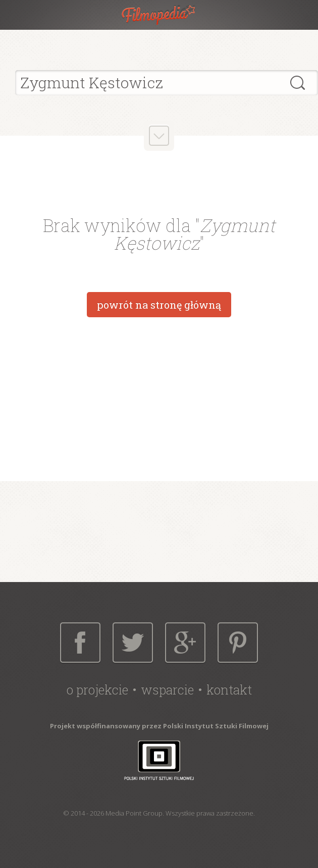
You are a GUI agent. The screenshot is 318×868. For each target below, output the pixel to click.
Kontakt (229, 690)
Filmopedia (159, 15)
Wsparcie (167, 690)
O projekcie (97, 690)
